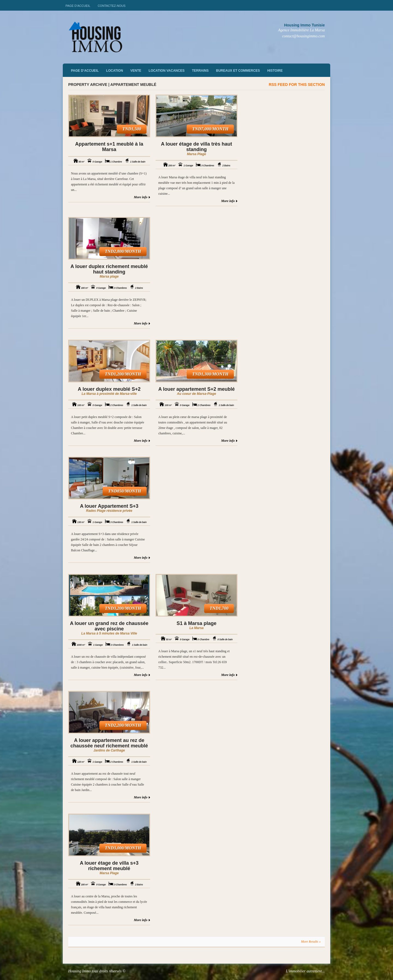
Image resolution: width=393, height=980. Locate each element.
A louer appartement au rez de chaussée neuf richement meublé (109, 743)
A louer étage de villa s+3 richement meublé (109, 866)
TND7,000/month (210, 129)
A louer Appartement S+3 (109, 506)
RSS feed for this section (297, 85)
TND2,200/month (123, 725)
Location (115, 71)
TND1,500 (132, 129)
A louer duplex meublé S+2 (109, 389)
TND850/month (125, 491)
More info (141, 197)
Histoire (275, 71)
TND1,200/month (123, 374)
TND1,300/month (210, 374)
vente (136, 71)
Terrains (200, 71)
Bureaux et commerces (238, 71)
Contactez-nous (112, 6)
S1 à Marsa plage (196, 623)
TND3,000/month (123, 848)
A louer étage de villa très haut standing (196, 147)
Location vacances (167, 71)
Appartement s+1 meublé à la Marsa (109, 147)
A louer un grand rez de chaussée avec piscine (109, 626)
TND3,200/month (123, 608)
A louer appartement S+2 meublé (196, 389)
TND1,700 (219, 608)
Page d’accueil (78, 6)
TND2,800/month (123, 251)
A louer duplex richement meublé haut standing (109, 269)
